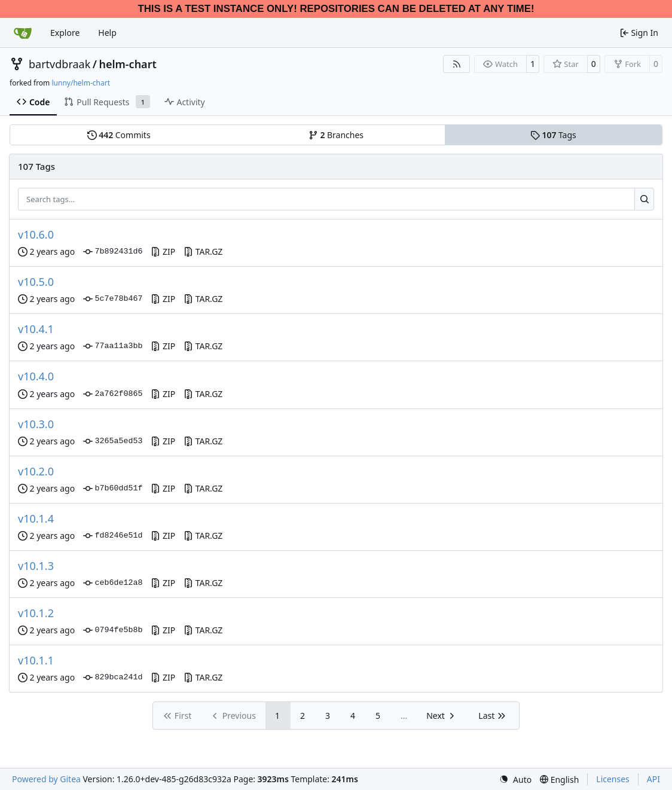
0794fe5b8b (113, 630)
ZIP (163, 251)
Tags (553, 135)
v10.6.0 (36, 234)
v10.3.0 (36, 424)
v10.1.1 (36, 660)
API (653, 779)
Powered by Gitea (46, 779)
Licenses (613, 779)
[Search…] (644, 199)
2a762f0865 (113, 394)
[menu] (515, 780)
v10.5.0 (36, 282)
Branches (336, 135)
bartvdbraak (59, 64)
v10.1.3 (36, 566)
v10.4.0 (36, 376)
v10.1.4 (36, 518)
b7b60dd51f (113, 489)
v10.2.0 (36, 471)
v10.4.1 (36, 329)
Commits (119, 135)
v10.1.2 (36, 613)
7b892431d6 (113, 252)
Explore (65, 33)
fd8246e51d (113, 536)
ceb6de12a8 (113, 583)
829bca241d (113, 678)
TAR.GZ (203, 251)
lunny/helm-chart (81, 83)
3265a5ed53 (113, 441)
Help (107, 33)
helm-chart (127, 64)
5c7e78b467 (113, 299)
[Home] (23, 33)
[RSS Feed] (457, 64)
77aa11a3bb (113, 346)
